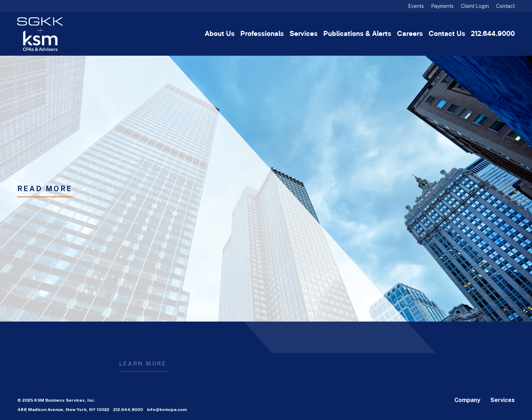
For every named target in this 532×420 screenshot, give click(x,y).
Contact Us (447, 34)
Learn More (143, 366)
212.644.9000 (493, 34)
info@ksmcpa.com (167, 410)
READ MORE (45, 189)
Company (467, 400)
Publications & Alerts (357, 34)
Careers (410, 34)
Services (304, 34)
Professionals (262, 34)
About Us (220, 34)
